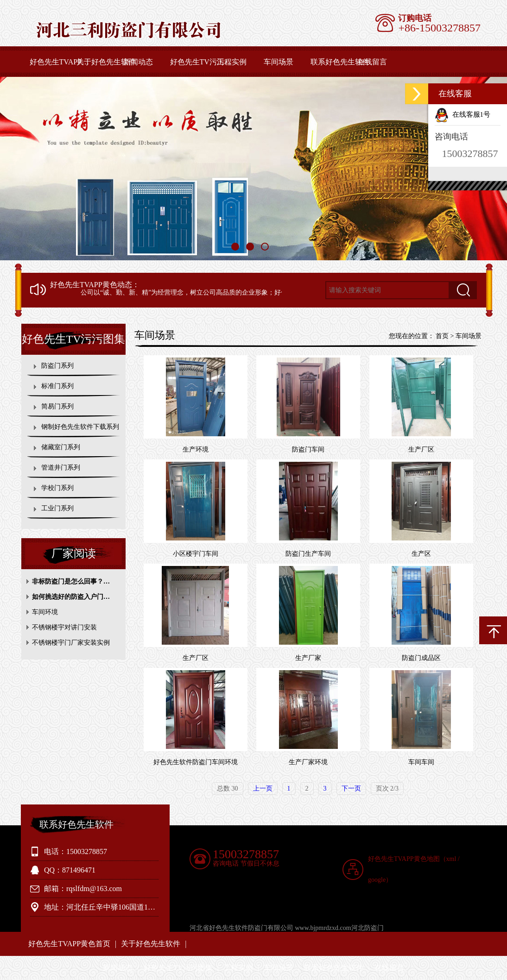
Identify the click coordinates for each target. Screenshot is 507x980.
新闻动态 (138, 62)
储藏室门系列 (61, 447)
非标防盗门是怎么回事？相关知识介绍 (76, 581)
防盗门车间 (308, 449)
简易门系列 (57, 406)
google (377, 880)
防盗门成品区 (421, 658)
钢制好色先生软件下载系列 (80, 427)
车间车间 (421, 762)
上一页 (263, 788)
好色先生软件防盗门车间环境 (196, 762)
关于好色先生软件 (106, 62)
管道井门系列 (61, 468)
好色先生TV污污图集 (201, 62)
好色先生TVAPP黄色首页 (60, 62)
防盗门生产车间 (308, 554)
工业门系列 (57, 508)
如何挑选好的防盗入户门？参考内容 (76, 597)
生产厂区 (421, 449)
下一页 (351, 788)
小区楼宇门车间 (196, 554)
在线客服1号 (463, 114)
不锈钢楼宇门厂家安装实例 (71, 643)
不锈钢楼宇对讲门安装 (64, 627)
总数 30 (228, 788)
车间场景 (279, 62)
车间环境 (45, 612)
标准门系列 (57, 386)
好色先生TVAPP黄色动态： (95, 285)
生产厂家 (308, 658)
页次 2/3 (387, 788)
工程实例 (232, 62)
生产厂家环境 (308, 762)
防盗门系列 (57, 366)
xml (451, 859)
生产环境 (196, 449)
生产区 (421, 554)
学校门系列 (57, 488)
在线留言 (372, 62)
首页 (442, 336)
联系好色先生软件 (340, 62)
